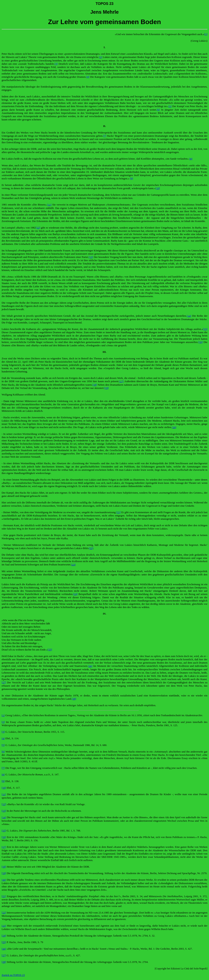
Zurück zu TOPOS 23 (13, 975)
